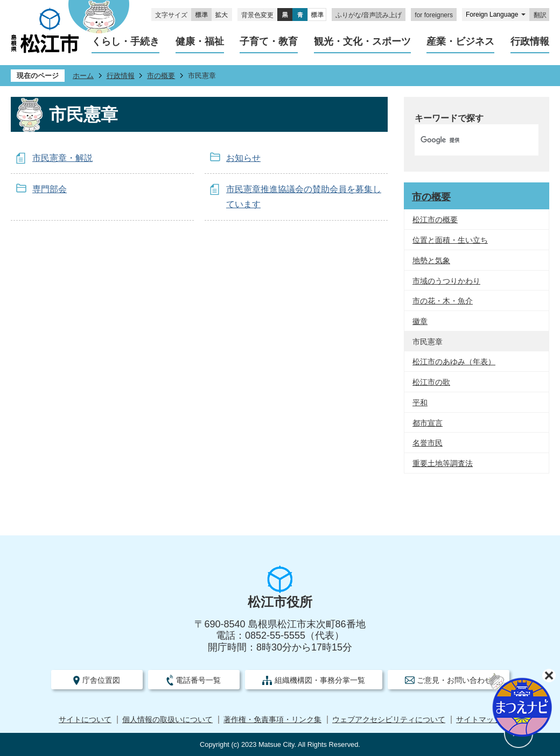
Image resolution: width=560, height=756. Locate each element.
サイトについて (85, 720)
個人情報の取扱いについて (167, 720)
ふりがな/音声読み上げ (369, 15)
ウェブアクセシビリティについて (389, 720)
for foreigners (434, 15)
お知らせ (243, 158)
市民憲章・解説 (62, 158)
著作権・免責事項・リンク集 (272, 720)
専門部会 (50, 189)
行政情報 (121, 76)
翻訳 (540, 15)
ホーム (83, 76)
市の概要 (161, 76)
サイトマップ (479, 720)
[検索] (465, 140)
